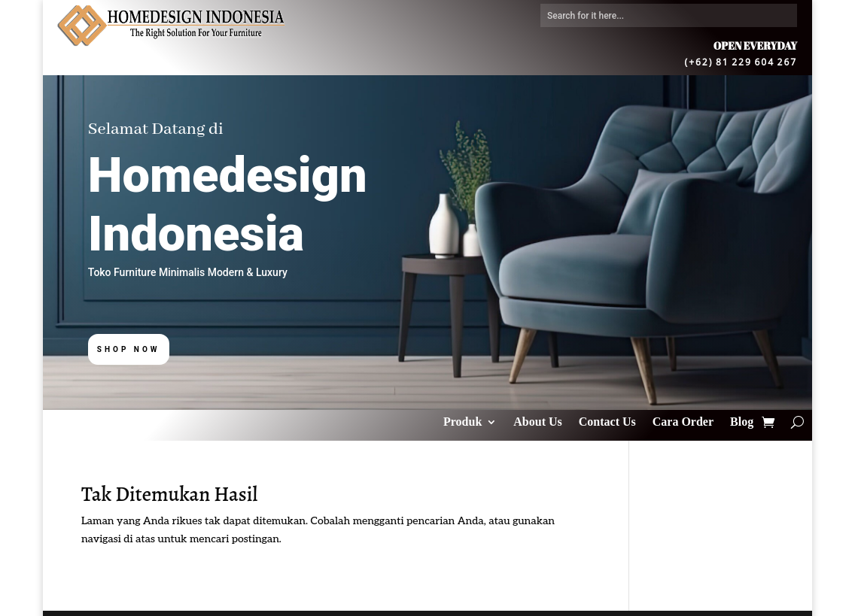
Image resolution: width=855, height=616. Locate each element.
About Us (537, 422)
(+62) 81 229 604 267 (741, 61)
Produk (462, 422)
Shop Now (129, 349)
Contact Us (607, 422)
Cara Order (683, 422)
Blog (742, 422)
